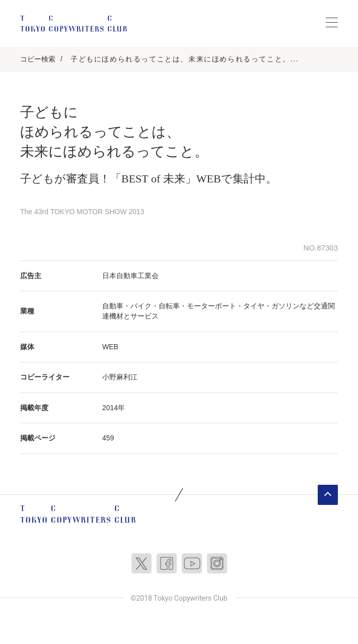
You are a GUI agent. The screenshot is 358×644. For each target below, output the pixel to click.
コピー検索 (38, 59)
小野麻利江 (120, 377)
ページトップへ (328, 495)
